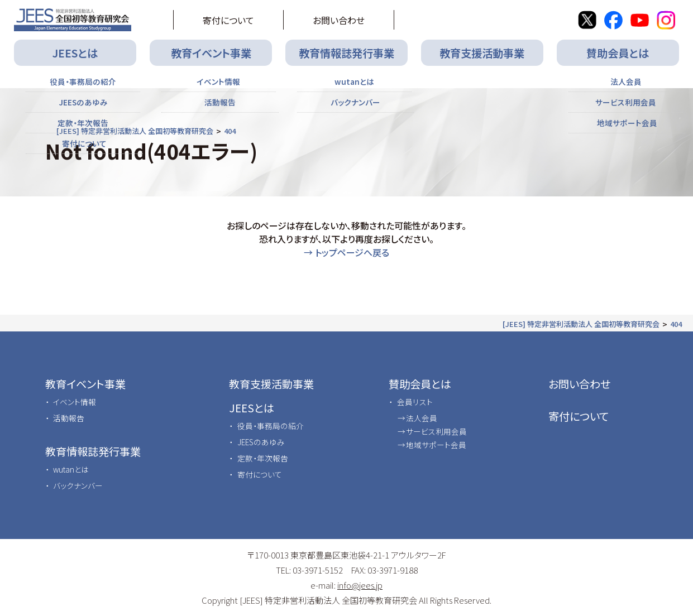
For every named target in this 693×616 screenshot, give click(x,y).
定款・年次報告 (263, 458)
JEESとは (75, 53)
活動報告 (69, 418)
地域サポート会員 (436, 445)
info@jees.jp (360, 585)
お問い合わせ (339, 20)
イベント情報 (75, 402)
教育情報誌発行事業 (346, 53)
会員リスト (415, 402)
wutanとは (71, 469)
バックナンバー (78, 485)
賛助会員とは (618, 53)
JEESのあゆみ (261, 442)
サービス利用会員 (436, 431)
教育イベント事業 (211, 53)
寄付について (228, 20)
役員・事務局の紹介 (271, 426)
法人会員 (422, 418)
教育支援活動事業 (482, 53)
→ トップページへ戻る (346, 252)
